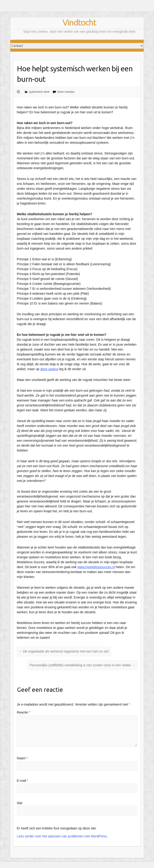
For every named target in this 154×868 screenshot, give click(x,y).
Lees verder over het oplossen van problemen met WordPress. (62, 836)
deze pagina (49, 369)
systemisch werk (39, 92)
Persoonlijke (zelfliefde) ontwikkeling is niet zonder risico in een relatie (82, 665)
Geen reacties (66, 92)
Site (20, 803)
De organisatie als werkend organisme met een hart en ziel (64, 651)
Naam (22, 758)
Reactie (24, 712)
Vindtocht (79, 22)
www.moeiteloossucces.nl (96, 567)
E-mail (23, 781)
